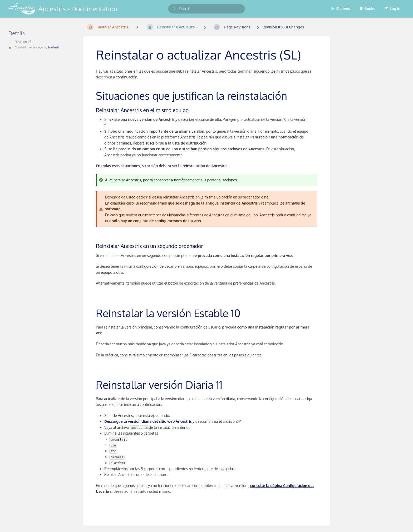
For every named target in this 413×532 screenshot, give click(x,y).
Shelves (340, 9)
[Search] (174, 9)
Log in (392, 9)
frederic (54, 47)
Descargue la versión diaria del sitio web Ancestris (148, 421)
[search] (206, 9)
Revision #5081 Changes (283, 27)
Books (367, 9)
